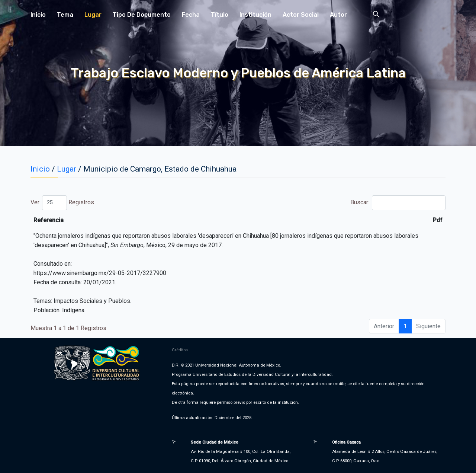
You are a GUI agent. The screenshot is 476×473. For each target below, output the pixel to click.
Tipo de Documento (142, 15)
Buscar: (398, 203)
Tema (65, 15)
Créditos (180, 350)
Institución (255, 15)
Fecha (191, 15)
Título (220, 15)
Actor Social (301, 15)
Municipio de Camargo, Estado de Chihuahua (160, 169)
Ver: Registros (62, 203)
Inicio (38, 15)
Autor (338, 15)
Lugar (93, 15)
